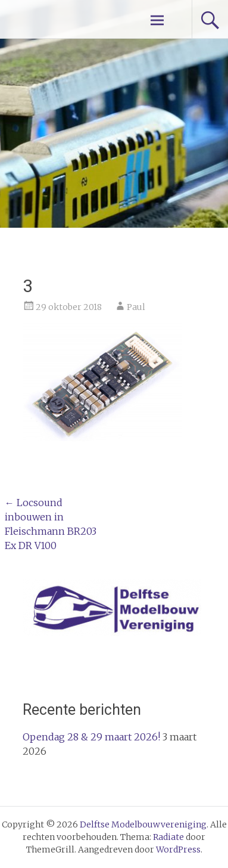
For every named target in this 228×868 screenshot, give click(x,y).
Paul (136, 307)
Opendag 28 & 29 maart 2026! (91, 737)
